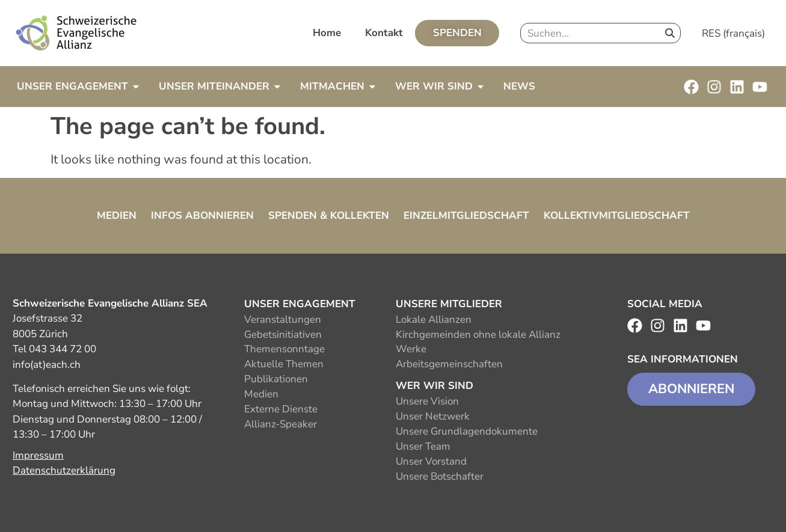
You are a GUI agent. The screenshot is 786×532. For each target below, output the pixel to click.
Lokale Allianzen (434, 320)
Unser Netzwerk (433, 416)
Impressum (38, 455)
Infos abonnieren (202, 216)
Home (327, 33)
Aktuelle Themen (284, 364)
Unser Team (423, 446)
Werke (411, 349)
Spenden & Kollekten (329, 216)
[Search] (670, 33)
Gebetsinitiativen (283, 335)
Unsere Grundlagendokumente (467, 431)
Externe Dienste (281, 409)
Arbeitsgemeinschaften (449, 364)
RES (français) (733, 33)
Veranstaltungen (283, 320)
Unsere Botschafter (440, 476)
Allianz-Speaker (281, 424)
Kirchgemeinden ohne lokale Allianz (478, 335)
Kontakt (384, 33)
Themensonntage (284, 349)
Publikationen (276, 379)
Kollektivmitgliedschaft (617, 216)
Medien (117, 216)
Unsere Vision (427, 401)
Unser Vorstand (431, 461)
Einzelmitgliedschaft (466, 216)
